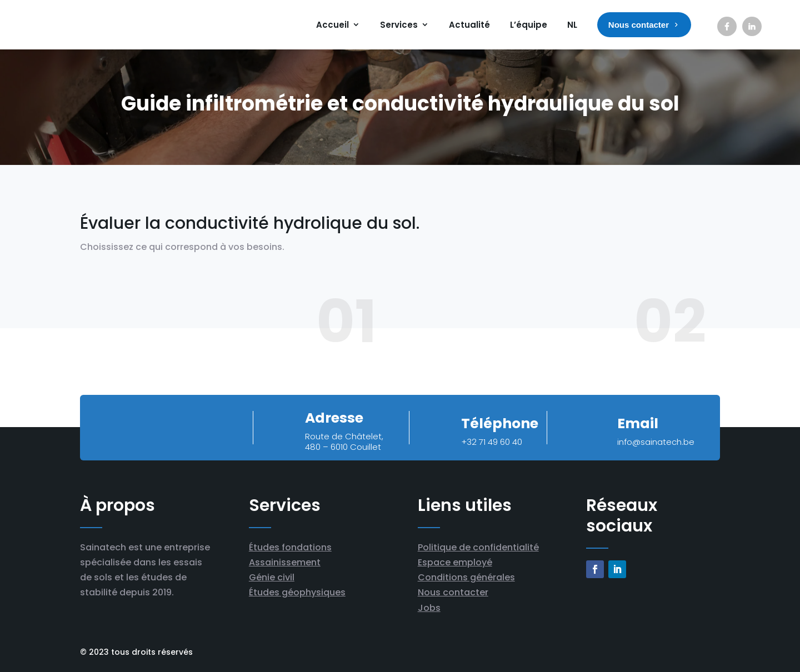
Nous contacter (453, 592)
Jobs (429, 608)
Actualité (469, 25)
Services (399, 25)
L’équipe (529, 25)
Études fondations (290, 547)
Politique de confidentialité (478, 547)
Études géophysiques (297, 592)
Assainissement (285, 562)
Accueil (332, 25)
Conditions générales (466, 577)
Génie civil (272, 577)
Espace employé (455, 562)
